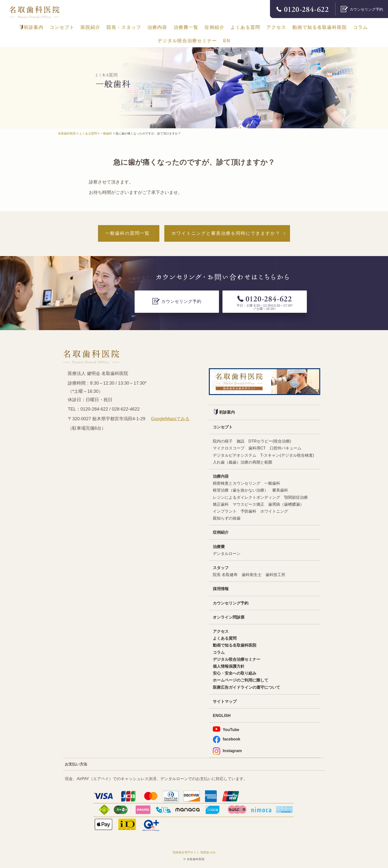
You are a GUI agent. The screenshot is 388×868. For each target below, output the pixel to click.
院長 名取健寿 (225, 575)
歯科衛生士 (252, 575)
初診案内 (32, 27)
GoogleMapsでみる (170, 419)
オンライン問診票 (229, 617)
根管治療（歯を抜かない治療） (241, 490)
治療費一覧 (186, 27)
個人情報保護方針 (229, 666)
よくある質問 (245, 27)
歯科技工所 (275, 575)
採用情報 (221, 589)
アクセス (276, 27)
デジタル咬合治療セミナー (187, 41)
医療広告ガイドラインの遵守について (246, 687)
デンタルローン (227, 553)
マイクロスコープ (229, 448)
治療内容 (157, 27)
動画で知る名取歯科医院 (320, 27)
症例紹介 (215, 27)
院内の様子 (223, 441)
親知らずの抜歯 (227, 518)
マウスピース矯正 (248, 504)
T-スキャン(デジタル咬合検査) (287, 455)
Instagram (227, 751)
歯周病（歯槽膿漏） (286, 504)
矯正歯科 (221, 504)
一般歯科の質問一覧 (127, 233)
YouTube (226, 729)
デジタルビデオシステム (235, 455)
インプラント (225, 511)
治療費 (219, 547)
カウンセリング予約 (231, 603)
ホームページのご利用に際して (241, 680)
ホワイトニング (274, 511)
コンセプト (62, 27)
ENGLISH (222, 715)
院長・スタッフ (124, 27)
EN (227, 41)
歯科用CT (257, 448)
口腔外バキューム (286, 448)
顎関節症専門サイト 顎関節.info (194, 852)
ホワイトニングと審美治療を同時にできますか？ (226, 233)
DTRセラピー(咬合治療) (270, 441)
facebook (227, 739)
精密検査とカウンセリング (237, 483)
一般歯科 (272, 483)
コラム (361, 27)
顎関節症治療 (296, 497)
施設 (241, 441)
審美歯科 (280, 490)
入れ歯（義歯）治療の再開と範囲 (242, 462)
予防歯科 (248, 511)
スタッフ (221, 568)
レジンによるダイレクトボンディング (246, 497)
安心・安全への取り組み (235, 673)
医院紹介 (91, 27)
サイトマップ (225, 701)
